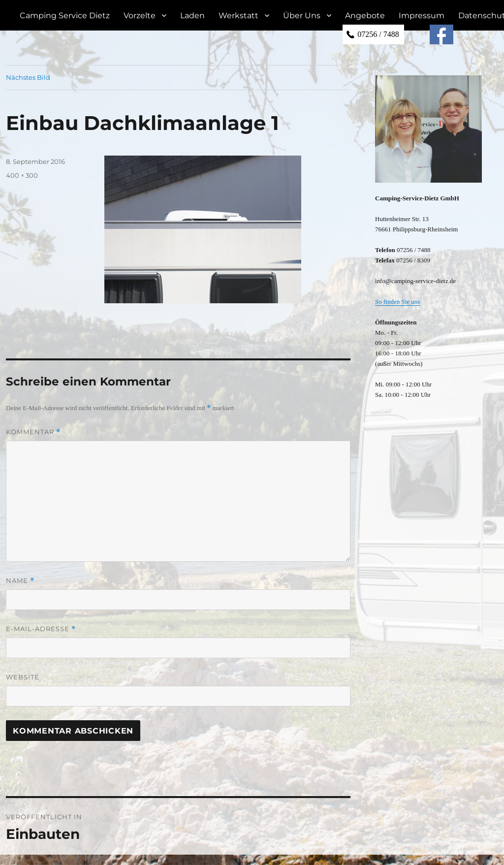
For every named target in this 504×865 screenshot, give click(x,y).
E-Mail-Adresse (41, 629)
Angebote (365, 16)
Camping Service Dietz (65, 16)
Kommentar (33, 432)
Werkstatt (238, 16)
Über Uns (302, 16)
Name (20, 581)
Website (23, 677)
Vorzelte (140, 16)
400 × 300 (22, 175)
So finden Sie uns (397, 302)
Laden (192, 16)
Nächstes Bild (28, 77)
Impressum (422, 16)
